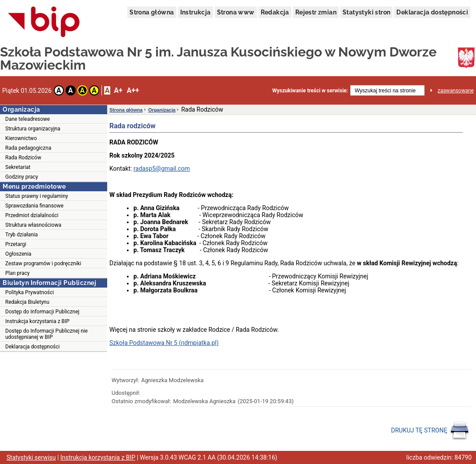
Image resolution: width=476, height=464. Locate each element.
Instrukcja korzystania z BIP (37, 321)
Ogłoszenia (18, 254)
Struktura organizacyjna (33, 129)
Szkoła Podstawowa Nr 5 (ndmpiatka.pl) (164, 343)
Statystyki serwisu (31, 457)
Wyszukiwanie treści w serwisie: (310, 91)
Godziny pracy (22, 177)
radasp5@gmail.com (162, 169)
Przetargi (16, 244)
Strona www (236, 12)
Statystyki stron (366, 12)
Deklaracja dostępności (432, 12)
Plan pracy (17, 273)
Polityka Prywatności (30, 292)
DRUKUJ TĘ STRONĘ (430, 431)
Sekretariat (18, 167)
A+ (118, 90)
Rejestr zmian (316, 12)
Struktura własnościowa (33, 225)
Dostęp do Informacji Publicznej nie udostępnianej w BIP (46, 334)
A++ (133, 90)
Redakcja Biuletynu (27, 302)
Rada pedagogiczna (28, 148)
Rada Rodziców (23, 158)
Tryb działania (21, 235)
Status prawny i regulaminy (37, 196)
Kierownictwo (21, 138)
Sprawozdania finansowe (34, 206)
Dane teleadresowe (28, 119)
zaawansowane (456, 91)
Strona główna (152, 12)
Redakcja (275, 12)
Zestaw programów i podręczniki (43, 264)
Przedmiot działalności (32, 215)
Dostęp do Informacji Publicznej (42, 312)
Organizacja (162, 110)
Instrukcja (196, 12)
